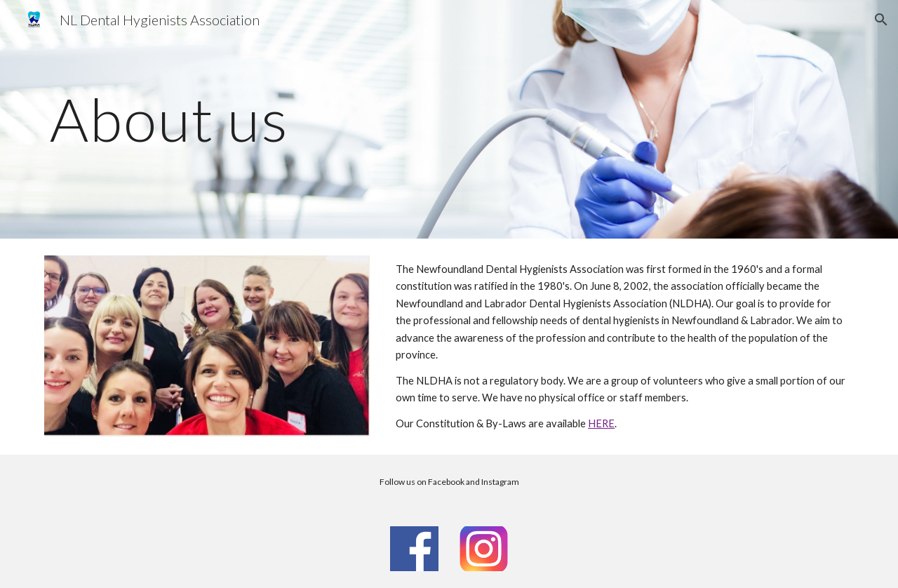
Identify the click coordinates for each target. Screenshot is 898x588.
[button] (881, 20)
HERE (601, 423)
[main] (276, 119)
